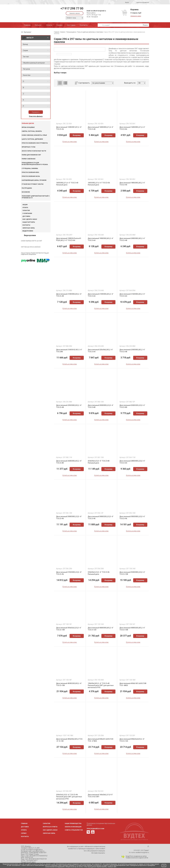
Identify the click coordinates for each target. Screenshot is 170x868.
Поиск (145, 25)
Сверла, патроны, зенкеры (32, 131)
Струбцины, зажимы (30, 168)
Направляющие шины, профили (34, 180)
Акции (25, 205)
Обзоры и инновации (73, 827)
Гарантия (26, 210)
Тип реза (26, 69)
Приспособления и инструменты (35, 143)
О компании (27, 213)
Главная (27, 25)
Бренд (25, 44)
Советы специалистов (74, 830)
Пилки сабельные (29, 159)
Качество (27, 75)
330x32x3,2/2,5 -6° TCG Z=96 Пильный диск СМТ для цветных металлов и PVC (69, 797)
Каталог (38, 25)
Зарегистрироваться (141, 3)
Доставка (71, 25)
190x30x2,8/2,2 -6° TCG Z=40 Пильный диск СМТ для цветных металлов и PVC (101, 685)
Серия (25, 50)
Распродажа (27, 188)
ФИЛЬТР (30, 38)
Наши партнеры (29, 222)
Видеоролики (28, 231)
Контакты (84, 25)
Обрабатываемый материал (34, 63)
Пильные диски (28, 123)
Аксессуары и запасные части (34, 151)
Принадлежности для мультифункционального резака (35, 164)
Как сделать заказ (30, 219)
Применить (36, 112)
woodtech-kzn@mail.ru (98, 11)
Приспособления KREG (30, 172)
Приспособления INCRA (31, 176)
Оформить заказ (136, 16)
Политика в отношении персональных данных (101, 824)
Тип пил (26, 57)
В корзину (77, 135)
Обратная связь (29, 228)
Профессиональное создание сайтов (137, 858)
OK (164, 866)
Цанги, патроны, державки (32, 139)
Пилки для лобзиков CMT (31, 155)
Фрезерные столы (29, 147)
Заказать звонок (75, 13)
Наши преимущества (73, 823)
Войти (126, 2)
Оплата (49, 25)
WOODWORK (26, 192)
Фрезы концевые (28, 127)
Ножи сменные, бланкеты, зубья (34, 135)
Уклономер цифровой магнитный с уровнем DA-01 (36, 197)
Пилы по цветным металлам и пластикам (90, 32)
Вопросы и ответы (50, 827)
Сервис (60, 25)
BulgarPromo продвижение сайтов (136, 856)
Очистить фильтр (36, 116)
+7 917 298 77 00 (72, 8)
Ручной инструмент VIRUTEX (33, 184)
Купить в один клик (70, 142)
